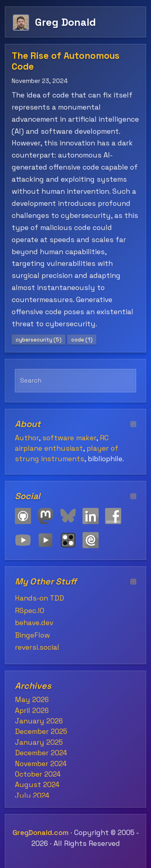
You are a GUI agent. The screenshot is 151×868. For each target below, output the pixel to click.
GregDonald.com (40, 833)
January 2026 (39, 721)
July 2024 (32, 795)
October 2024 (38, 774)
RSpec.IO (30, 611)
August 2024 (37, 785)
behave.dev (34, 623)
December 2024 (41, 753)
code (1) (82, 340)
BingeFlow (32, 635)
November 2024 (41, 764)
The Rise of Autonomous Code (66, 61)
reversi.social (37, 647)
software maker (69, 438)
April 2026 (32, 711)
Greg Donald (65, 22)
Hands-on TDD (39, 598)
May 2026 (32, 700)
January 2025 (39, 742)
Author (27, 438)
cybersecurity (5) (39, 340)
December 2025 (41, 731)
